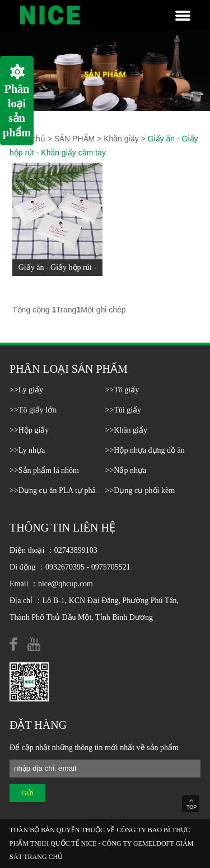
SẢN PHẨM (74, 139)
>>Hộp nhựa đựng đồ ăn (145, 450)
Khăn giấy (121, 139)
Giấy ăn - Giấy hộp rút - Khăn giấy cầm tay (57, 276)
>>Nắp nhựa (126, 470)
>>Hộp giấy (29, 430)
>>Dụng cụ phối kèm (140, 490)
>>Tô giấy (122, 390)
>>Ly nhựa (27, 450)
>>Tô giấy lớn (33, 410)
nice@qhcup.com (66, 584)
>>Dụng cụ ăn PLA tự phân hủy (62, 490)
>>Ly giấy (26, 390)
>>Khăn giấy (127, 430)
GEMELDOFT (153, 843)
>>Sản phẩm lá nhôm (44, 470)
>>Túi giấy (123, 410)
